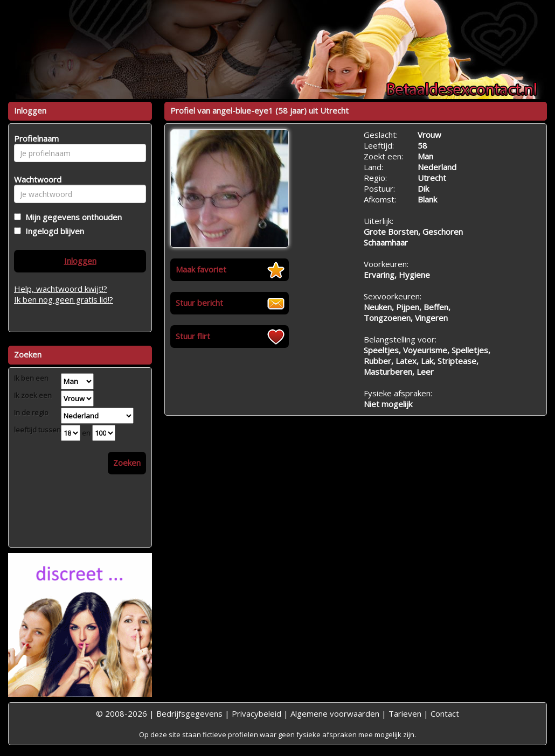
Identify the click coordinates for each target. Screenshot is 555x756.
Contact (445, 713)
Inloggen (80, 261)
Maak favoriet (201, 269)
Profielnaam (35, 138)
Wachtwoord (35, 179)
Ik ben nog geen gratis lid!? (64, 299)
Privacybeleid (256, 713)
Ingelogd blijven (53, 231)
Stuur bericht (199, 303)
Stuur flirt (193, 336)
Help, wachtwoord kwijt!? (61, 289)
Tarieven (405, 713)
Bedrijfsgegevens (189, 713)
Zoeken (127, 463)
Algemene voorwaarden (335, 713)
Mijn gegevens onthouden (71, 217)
